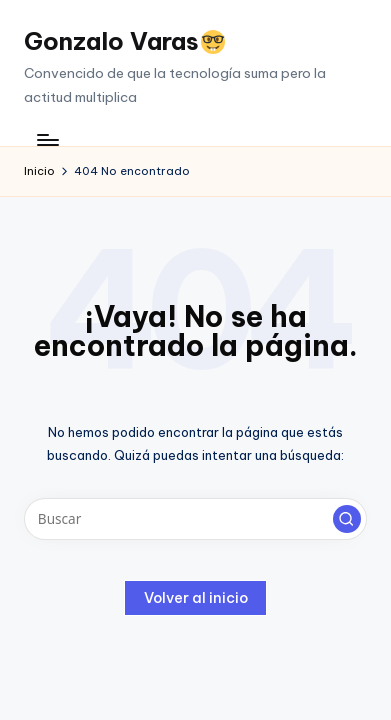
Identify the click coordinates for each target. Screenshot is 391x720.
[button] (347, 519)
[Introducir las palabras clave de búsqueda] (195, 519)
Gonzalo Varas (124, 41)
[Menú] (47, 139)
